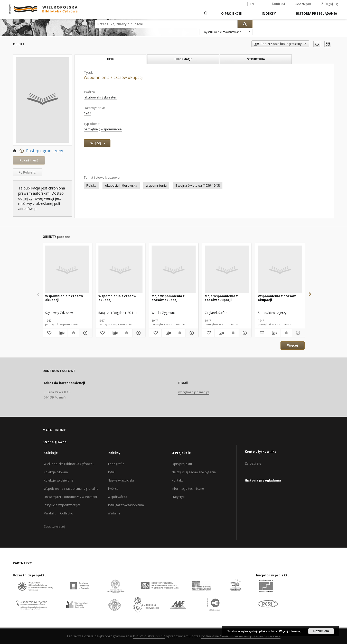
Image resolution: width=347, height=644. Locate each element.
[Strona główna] (205, 13)
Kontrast (279, 4)
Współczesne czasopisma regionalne (71, 489)
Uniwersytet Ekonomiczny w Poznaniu (71, 497)
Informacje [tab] (183, 59)
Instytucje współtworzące (62, 505)
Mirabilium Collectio (58, 513)
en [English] (252, 4)
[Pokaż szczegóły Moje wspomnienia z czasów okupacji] (191, 333)
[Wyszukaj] (245, 24)
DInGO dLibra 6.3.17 (149, 636)
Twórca (113, 489)
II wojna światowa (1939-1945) (198, 185)
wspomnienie (111, 129)
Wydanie (114, 513)
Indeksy (269, 13)
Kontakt (177, 480)
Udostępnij (303, 4)
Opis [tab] (111, 59)
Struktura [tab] (256, 59)
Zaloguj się (330, 4)
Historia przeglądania (316, 13)
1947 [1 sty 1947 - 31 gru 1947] (87, 113)
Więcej (293, 345)
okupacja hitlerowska (121, 185)
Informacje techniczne (188, 489)
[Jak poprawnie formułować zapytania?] (249, 32)
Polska (91, 185)
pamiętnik (91, 129)
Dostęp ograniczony (38, 151)
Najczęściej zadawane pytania (194, 472)
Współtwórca (117, 497)
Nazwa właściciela (121, 480)
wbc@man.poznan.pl (194, 392)
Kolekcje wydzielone (59, 480)
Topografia (116, 464)
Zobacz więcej (54, 527)
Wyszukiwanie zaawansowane (222, 32)
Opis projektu (182, 464)
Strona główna (55, 442)
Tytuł (111, 472)
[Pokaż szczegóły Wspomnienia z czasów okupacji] (85, 333)
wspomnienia (156, 185)
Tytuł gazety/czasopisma (126, 505)
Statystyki (178, 497)
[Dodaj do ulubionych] (317, 44)
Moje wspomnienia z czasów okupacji (168, 298)
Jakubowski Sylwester (100, 97)
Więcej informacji (291, 631)
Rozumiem (321, 631)
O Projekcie (231, 13)
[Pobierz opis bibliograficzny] (61, 333)
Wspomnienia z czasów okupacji (64, 298)
